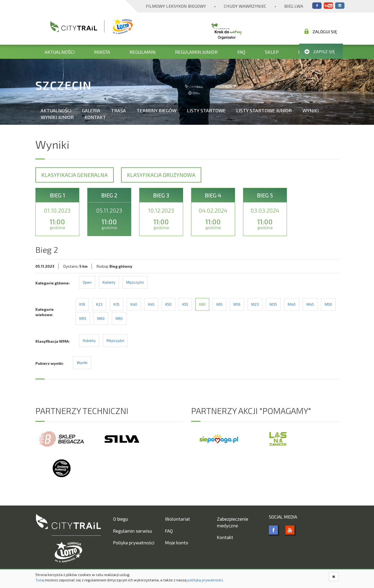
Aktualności (60, 52)
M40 (292, 304)
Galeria (91, 110)
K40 (134, 304)
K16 (82, 304)
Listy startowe (206, 110)
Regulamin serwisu (133, 531)
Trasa (118, 110)
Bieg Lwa (294, 6)
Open (87, 282)
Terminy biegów (157, 110)
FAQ (241, 52)
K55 (185, 304)
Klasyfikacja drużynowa (161, 175)
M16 (237, 304)
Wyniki (311, 110)
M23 (255, 304)
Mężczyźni (135, 282)
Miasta (102, 52)
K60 (202, 304)
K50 (168, 304)
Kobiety (109, 282)
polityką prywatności (205, 580)
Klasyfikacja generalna (75, 175)
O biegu (121, 519)
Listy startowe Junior (264, 110)
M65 (119, 318)
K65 (219, 304)
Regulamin (142, 52)
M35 (273, 304)
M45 (310, 304)
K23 (99, 304)
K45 (151, 304)
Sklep (272, 52)
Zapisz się (320, 51)
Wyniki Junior (57, 117)
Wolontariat (178, 519)
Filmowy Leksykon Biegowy (176, 6)
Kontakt (95, 117)
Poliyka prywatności (134, 543)
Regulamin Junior (196, 52)
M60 (101, 318)
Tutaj (40, 580)
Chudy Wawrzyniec (245, 6)
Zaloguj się (321, 31)
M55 (83, 318)
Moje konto (177, 543)
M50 (328, 304)
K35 (116, 304)
